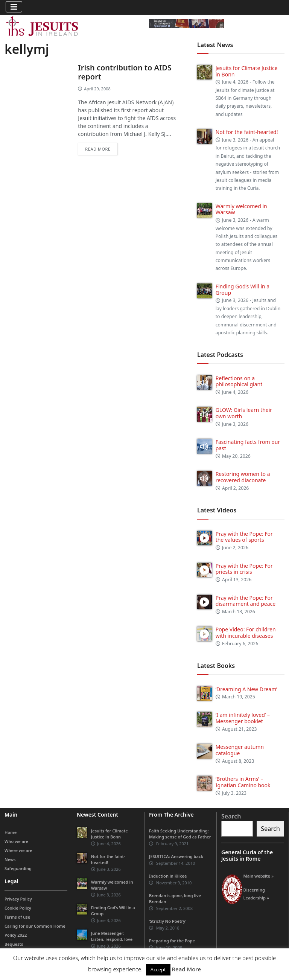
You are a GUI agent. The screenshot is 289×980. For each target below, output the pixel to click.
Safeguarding (18, 868)
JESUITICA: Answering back (176, 856)
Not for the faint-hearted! (247, 132)
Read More (186, 969)
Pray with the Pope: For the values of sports (244, 537)
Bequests (14, 944)
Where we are (18, 850)
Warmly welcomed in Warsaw (241, 209)
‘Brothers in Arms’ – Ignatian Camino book (243, 782)
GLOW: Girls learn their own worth (244, 413)
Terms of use (17, 917)
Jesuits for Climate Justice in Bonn (247, 71)
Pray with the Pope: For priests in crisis (244, 569)
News (10, 859)
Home (11, 832)
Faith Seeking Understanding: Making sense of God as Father (180, 834)
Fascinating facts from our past (248, 445)
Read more (98, 149)
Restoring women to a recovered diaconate (243, 477)
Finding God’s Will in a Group (243, 290)
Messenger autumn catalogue (240, 750)
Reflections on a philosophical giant (239, 381)
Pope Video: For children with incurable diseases (246, 633)
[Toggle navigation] (14, 7)
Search (231, 816)
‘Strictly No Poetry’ (168, 921)
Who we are (16, 841)
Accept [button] (158, 969)
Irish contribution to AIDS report (125, 72)
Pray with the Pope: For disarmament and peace (246, 601)
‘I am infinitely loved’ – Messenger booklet (243, 718)
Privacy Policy (18, 899)
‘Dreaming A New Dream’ (246, 689)
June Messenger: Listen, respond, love (112, 936)
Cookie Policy (18, 908)
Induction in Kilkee (168, 876)
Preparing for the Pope (172, 941)
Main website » (258, 876)
